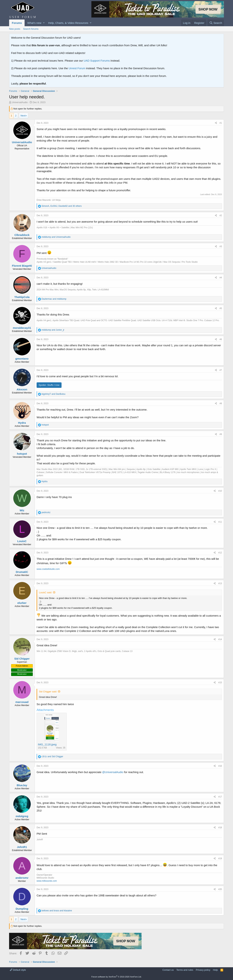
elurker (22, 603)
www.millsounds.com (47, 881)
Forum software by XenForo (116, 977)
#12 (220, 553)
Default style (18, 970)
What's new (34, 23)
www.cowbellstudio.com (48, 569)
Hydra (22, 423)
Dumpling (22, 909)
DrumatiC (22, 572)
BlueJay (22, 785)
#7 (221, 370)
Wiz (22, 510)
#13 (220, 583)
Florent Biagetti (22, 266)
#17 (220, 797)
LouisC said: (46, 592)
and (56, 237)
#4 (221, 278)
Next (23, 116)
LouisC (22, 541)
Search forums (31, 29)
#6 (221, 339)
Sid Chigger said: (48, 692)
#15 (220, 683)
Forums (17, 23)
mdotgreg (22, 816)
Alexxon (22, 389)
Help (215, 970)
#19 (220, 859)
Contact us (168, 970)
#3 (221, 246)
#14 (220, 639)
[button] (44, 23)
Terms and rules (185, 970)
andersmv (22, 878)
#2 (221, 215)
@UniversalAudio (113, 772)
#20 (220, 889)
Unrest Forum (77, 68)
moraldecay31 (22, 328)
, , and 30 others (62, 206)
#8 (221, 403)
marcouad (22, 702)
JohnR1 (22, 847)
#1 (221, 123)
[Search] (216, 23)
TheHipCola (22, 297)
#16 (220, 766)
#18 (220, 828)
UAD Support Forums (97, 61)
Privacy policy (203, 970)
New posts (15, 29)
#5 (221, 308)
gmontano (22, 359)
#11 (220, 522)
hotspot (22, 454)
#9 (221, 434)
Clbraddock (22, 235)
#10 (220, 491)
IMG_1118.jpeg (47, 744)
